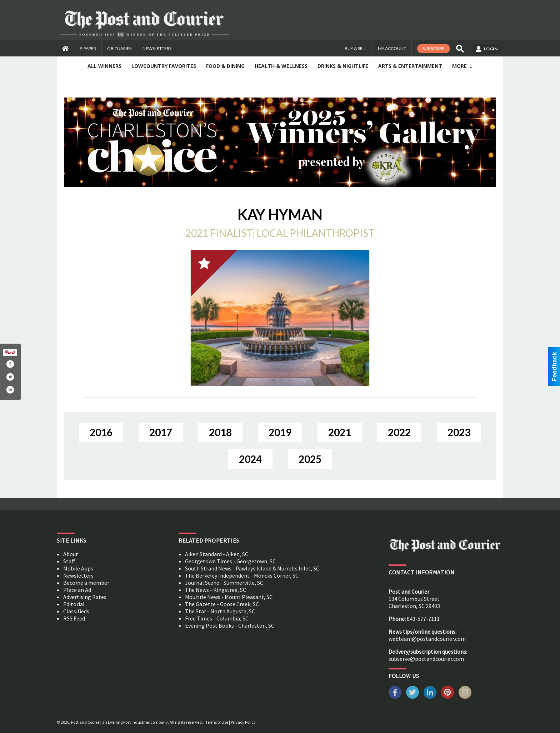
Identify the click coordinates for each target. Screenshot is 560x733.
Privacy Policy (243, 722)
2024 (250, 459)
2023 (459, 432)
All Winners (104, 66)
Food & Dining (225, 66)
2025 (310, 459)
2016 (101, 432)
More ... (462, 66)
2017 (161, 432)
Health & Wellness (281, 66)
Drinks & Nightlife (343, 66)
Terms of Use (217, 722)
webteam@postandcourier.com (427, 639)
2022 (399, 432)
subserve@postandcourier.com (426, 659)
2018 (220, 432)
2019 (280, 432)
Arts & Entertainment (410, 66)
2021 (340, 432)
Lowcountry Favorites (164, 66)
